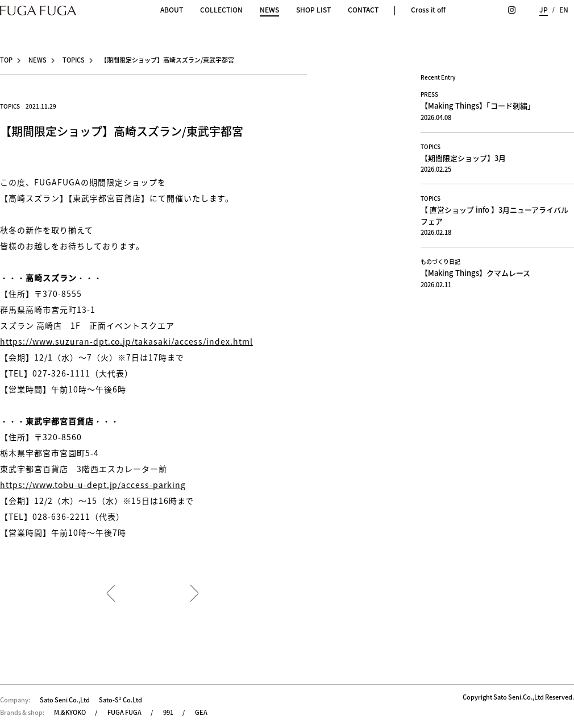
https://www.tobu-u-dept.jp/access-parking (93, 485)
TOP (6, 60)
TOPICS (74, 60)
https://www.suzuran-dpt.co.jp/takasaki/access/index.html (126, 341)
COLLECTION (221, 10)
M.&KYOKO (70, 712)
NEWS (269, 11)
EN (564, 10)
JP (544, 10)
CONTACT (363, 10)
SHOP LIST (313, 10)
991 (168, 712)
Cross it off (428, 10)
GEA (201, 712)
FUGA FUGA (124, 712)
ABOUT (172, 10)
